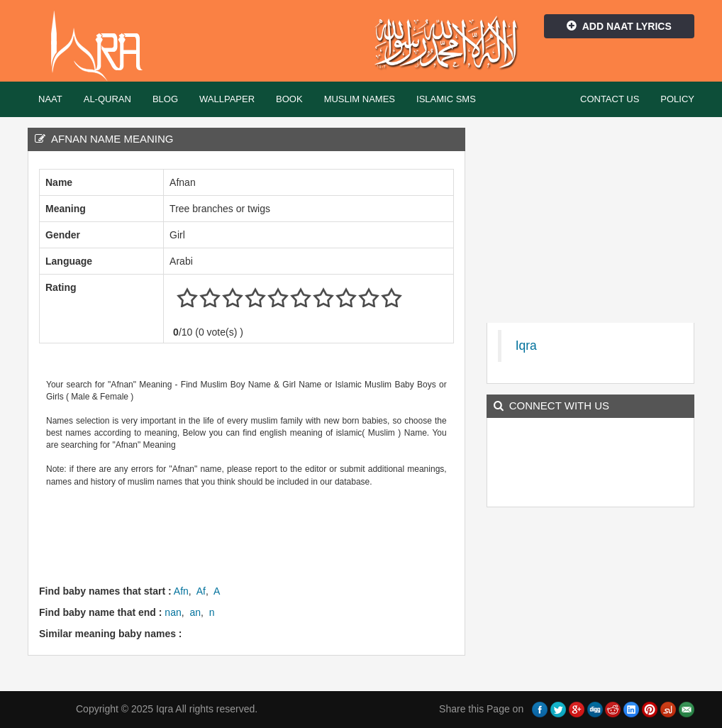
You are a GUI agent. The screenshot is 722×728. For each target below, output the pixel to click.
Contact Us (610, 99)
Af (201, 591)
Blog (165, 99)
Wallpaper (227, 99)
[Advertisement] (297, 534)
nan (173, 612)
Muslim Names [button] (360, 99)
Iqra (103, 46)
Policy (677, 99)
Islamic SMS (446, 99)
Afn (181, 591)
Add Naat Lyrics (619, 26)
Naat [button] (50, 99)
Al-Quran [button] (107, 99)
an (195, 612)
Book (289, 99)
